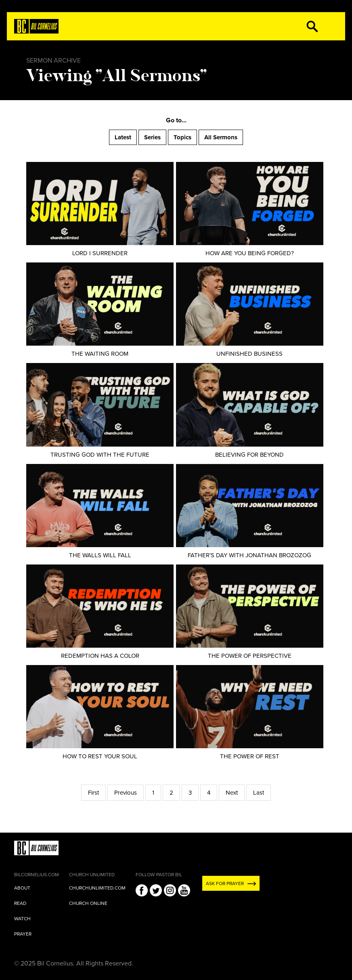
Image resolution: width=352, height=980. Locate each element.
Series (152, 137)
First (93, 793)
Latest (123, 137)
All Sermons (221, 137)
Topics (182, 137)
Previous (126, 793)
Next (232, 793)
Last (259, 793)
